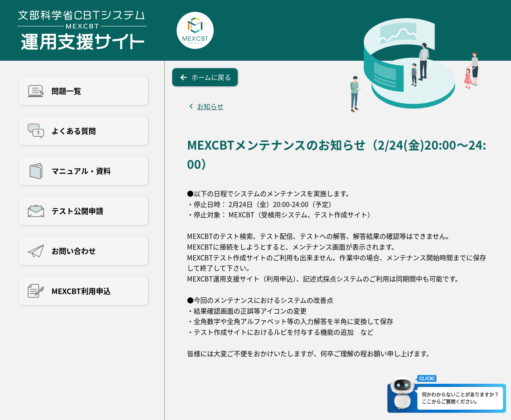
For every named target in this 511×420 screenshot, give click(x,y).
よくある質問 (74, 131)
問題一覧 (66, 91)
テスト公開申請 (77, 211)
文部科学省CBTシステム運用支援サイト (82, 30)
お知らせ (210, 106)
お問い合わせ (74, 251)
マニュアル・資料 (81, 171)
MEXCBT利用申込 (81, 291)
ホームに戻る (211, 77)
